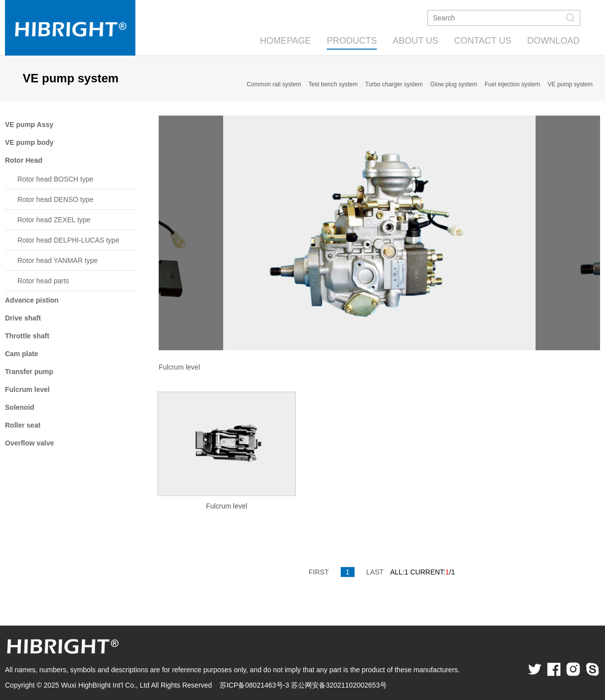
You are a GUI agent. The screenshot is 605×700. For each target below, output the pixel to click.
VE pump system (570, 84)
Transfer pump (29, 372)
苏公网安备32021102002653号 (339, 685)
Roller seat (23, 425)
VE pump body (29, 142)
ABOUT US (416, 41)
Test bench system (333, 84)
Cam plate (22, 354)
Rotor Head (24, 160)
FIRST (319, 572)
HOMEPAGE (285, 41)
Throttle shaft (27, 336)
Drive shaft (23, 318)
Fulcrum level (27, 389)
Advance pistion (32, 300)
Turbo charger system (394, 84)
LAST (375, 572)
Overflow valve (30, 443)
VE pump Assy (29, 125)
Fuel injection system (512, 84)
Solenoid (20, 407)
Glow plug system (454, 84)
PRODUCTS (352, 41)
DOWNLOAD (553, 41)
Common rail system (274, 84)
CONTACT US (483, 41)
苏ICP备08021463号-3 (254, 685)
